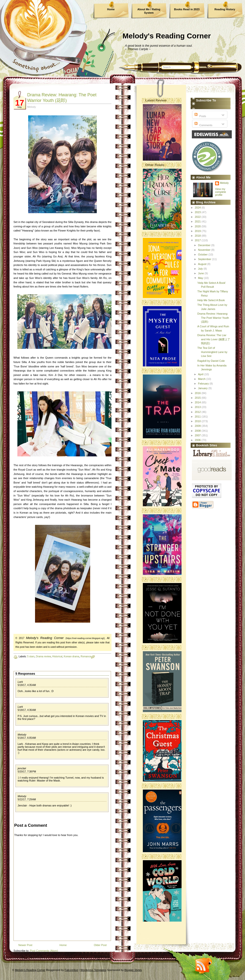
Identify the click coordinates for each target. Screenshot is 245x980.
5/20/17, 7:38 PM (27, 772)
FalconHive (71, 970)
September (205, 259)
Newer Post (25, 945)
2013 (198, 407)
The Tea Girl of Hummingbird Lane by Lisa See (212, 352)
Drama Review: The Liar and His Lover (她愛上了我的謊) (214, 339)
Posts (200, 116)
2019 (198, 231)
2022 (198, 217)
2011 (198, 417)
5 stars (31, 656)
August (202, 264)
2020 (198, 226)
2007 (198, 435)
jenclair (22, 768)
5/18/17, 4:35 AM (27, 685)
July (201, 269)
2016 (198, 393)
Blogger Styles (133, 970)
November (205, 250)
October (203, 254)
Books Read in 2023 (187, 9)
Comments (203, 125)
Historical (57, 656)
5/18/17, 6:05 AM (27, 738)
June (201, 273)
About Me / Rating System (149, 11)
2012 (198, 412)
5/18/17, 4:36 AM (27, 710)
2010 (198, 421)
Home (111, 9)
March (202, 379)
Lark (20, 682)
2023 (198, 212)
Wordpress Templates (93, 970)
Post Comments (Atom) (44, 951)
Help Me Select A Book (211, 300)
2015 (198, 398)
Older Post (100, 945)
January (203, 388)
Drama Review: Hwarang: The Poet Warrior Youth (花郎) (213, 318)
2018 (198, 236)
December (205, 245)
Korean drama (71, 656)
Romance (86, 656)
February (204, 384)
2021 (198, 221)
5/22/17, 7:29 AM (27, 799)
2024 (198, 208)
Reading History (225, 9)
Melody (22, 735)
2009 (198, 426)
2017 (198, 240)
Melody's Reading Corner (167, 36)
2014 (198, 402)
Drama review (43, 656)
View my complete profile (221, 192)
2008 (198, 431)
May (201, 278)
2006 (198, 440)
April (201, 374)
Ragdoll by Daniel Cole (211, 361)
